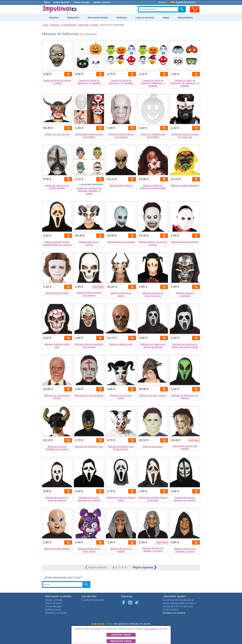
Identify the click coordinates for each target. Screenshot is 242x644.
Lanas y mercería (145, 18)
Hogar (166, 18)
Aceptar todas (121, 635)
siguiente (145, 567)
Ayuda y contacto (102, 2)
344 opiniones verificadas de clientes (132, 624)
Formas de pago (81, 2)
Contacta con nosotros (174, 613)
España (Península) (183, 2)
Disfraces (122, 18)
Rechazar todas (121, 641)
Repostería (73, 18)
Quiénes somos (53, 610)
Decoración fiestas (98, 18)
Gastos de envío (61, 2)
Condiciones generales (93, 600)
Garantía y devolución (56, 613)
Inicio (47, 2)
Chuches (54, 18)
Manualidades (185, 18)
